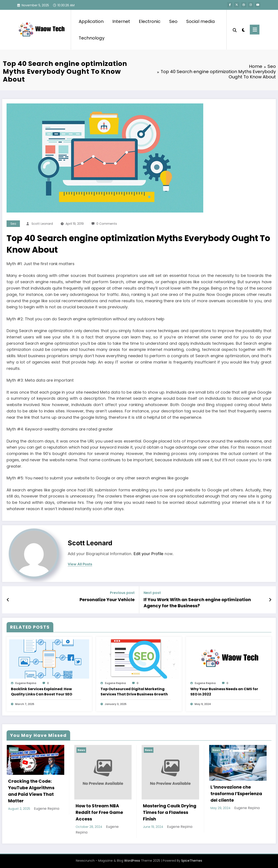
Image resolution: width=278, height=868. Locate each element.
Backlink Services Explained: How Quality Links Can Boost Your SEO (42, 692)
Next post (152, 593)
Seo (173, 21)
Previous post (122, 593)
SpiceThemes (192, 861)
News (14, 750)
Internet (121, 21)
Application (91, 21)
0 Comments (107, 224)
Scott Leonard (42, 224)
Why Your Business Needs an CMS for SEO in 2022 (224, 692)
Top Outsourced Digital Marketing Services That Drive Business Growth (135, 692)
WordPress (132, 861)
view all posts (80, 564)
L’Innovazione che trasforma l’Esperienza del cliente (236, 794)
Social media (201, 21)
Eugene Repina (26, 683)
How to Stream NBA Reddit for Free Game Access (99, 812)
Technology (92, 38)
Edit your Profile (149, 554)
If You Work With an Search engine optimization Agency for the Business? (197, 603)
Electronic (150, 21)
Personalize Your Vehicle (107, 600)
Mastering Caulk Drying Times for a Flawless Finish (170, 812)
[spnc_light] (243, 29)
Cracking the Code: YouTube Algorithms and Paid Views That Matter (31, 791)
